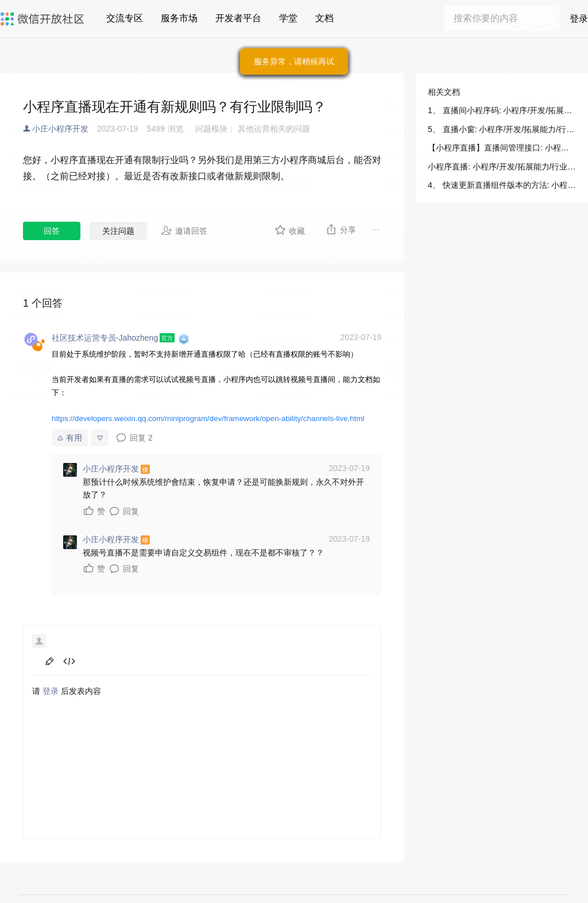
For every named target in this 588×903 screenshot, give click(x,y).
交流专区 (125, 18)
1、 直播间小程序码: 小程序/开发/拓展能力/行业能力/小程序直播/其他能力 (502, 110)
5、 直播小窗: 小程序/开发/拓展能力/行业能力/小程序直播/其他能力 (502, 129)
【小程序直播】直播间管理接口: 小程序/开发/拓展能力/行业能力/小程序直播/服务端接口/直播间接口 (502, 148)
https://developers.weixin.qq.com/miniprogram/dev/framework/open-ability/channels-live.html (208, 418)
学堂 (288, 18)
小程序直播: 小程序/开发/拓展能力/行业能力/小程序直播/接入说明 (502, 167)
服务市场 (179, 18)
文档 (324, 18)
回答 (52, 231)
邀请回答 (184, 230)
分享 (341, 229)
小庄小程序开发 (60, 129)
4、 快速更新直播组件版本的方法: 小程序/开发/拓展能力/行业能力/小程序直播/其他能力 (502, 185)
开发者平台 (238, 18)
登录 (579, 19)
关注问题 (118, 231)
